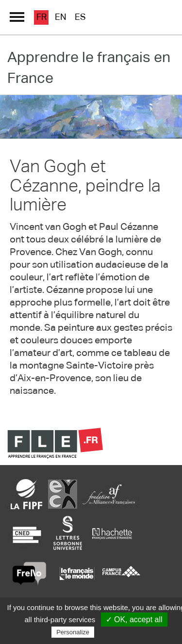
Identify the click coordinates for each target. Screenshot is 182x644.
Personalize (73, 632)
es (80, 17)
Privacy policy (120, 632)
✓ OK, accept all (134, 620)
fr (41, 17)
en (61, 17)
